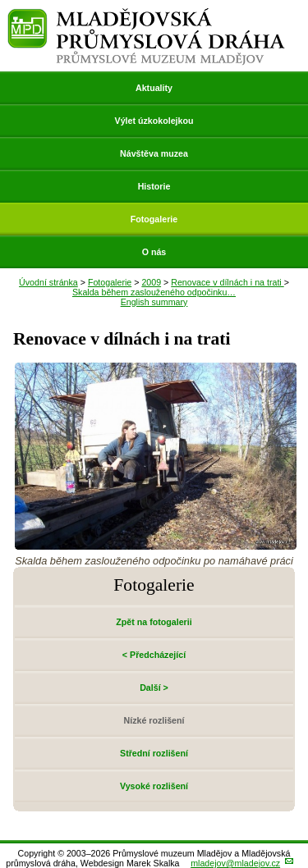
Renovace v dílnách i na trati (227, 282)
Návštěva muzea (154, 153)
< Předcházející (154, 655)
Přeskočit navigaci (1, 1)
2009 (151, 282)
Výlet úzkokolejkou (154, 121)
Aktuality (154, 88)
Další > (154, 688)
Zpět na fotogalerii (154, 622)
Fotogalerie (154, 219)
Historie (154, 186)
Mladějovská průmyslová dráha (147, 15)
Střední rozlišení (154, 753)
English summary (154, 302)
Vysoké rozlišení (154, 786)
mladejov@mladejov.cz (235, 863)
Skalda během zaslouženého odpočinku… (154, 292)
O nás (154, 252)
